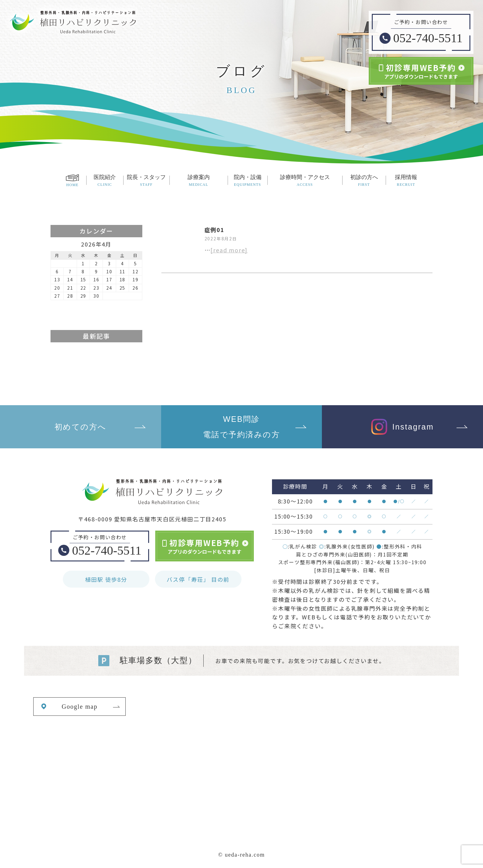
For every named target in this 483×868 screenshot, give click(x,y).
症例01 (215, 230)
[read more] (229, 250)
